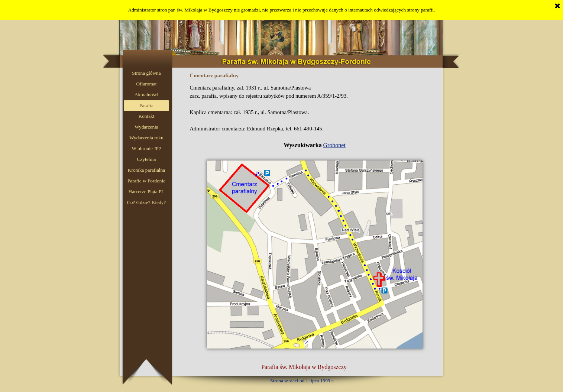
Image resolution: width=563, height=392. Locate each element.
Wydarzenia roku (146, 138)
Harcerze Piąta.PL (147, 192)
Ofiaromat (147, 84)
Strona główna (146, 73)
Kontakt (147, 116)
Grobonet (334, 145)
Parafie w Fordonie (146, 181)
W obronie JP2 (147, 148)
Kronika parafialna (146, 170)
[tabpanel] (315, 117)
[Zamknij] (557, 6)
